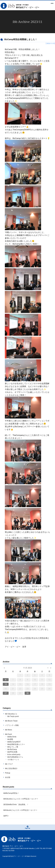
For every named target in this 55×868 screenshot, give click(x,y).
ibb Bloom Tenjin (11, 721)
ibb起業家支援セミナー (16, 744)
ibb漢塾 (10, 739)
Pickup (8, 773)
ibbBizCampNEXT (14, 742)
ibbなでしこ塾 (13, 747)
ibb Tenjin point (13, 716)
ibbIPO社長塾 (12, 752)
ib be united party (14, 754)
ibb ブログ (9, 764)
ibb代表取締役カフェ (15, 757)
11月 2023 (28, 668)
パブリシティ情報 (12, 725)
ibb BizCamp (12, 749)
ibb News (9, 730)
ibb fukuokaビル (11, 714)
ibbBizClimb (12, 737)
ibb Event (9, 734)
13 (6, 684)
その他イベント (13, 760)
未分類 (8, 777)
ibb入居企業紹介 (11, 768)
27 (6, 693)
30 (27, 693)
